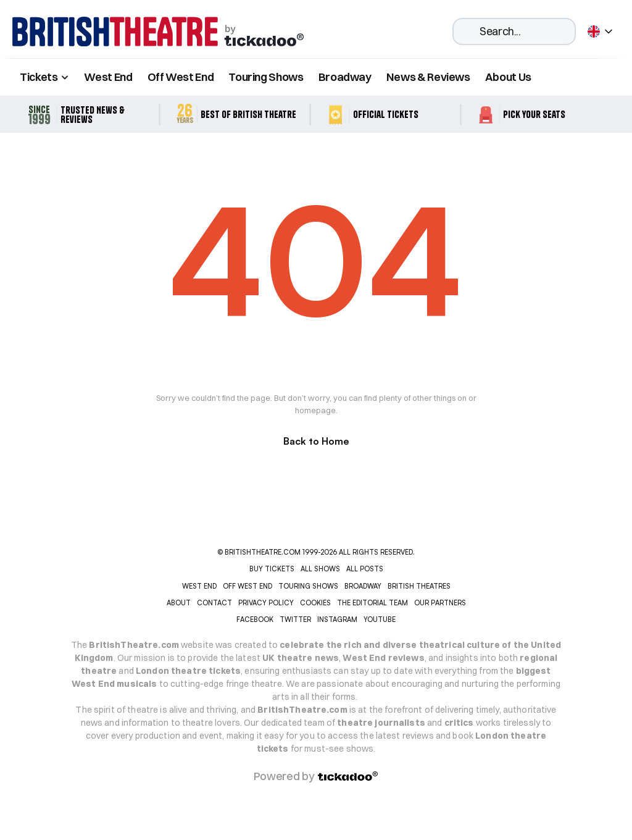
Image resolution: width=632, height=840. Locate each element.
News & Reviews (428, 77)
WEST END (199, 586)
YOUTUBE (380, 619)
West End (108, 77)
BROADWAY (363, 586)
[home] (158, 32)
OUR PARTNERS (440, 603)
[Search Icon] (514, 31)
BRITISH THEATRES (419, 586)
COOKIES (315, 603)
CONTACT (214, 603)
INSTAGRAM (337, 619)
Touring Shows (266, 77)
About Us (508, 77)
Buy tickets (272, 569)
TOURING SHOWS (308, 586)
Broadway (345, 77)
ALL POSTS (365, 569)
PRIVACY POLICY (266, 603)
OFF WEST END (247, 586)
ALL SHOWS (320, 569)
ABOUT (179, 603)
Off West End (181, 77)
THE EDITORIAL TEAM (372, 603)
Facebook (255, 619)
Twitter (295, 619)
